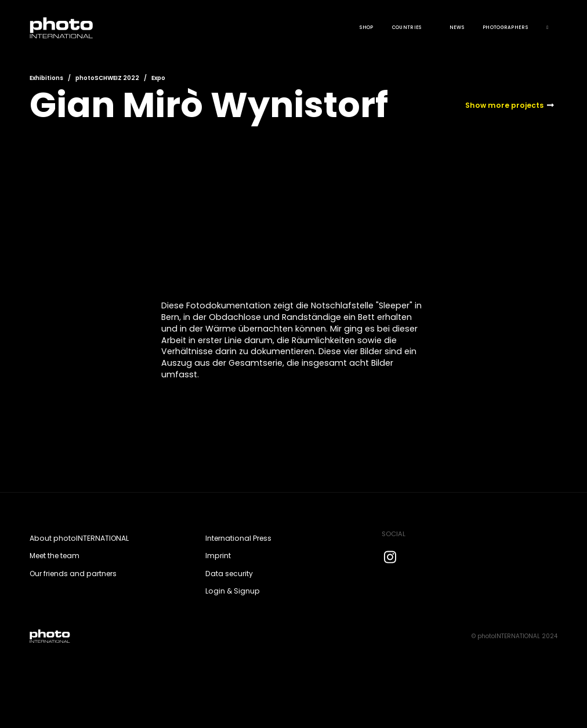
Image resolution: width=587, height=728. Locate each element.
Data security (229, 574)
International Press (238, 538)
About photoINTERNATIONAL (79, 538)
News (457, 28)
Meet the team (55, 556)
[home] (61, 28)
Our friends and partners (73, 574)
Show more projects (504, 105)
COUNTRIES (407, 28)
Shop (366, 28)
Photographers (505, 28)
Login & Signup (233, 591)
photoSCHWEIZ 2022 (107, 78)
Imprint (218, 556)
